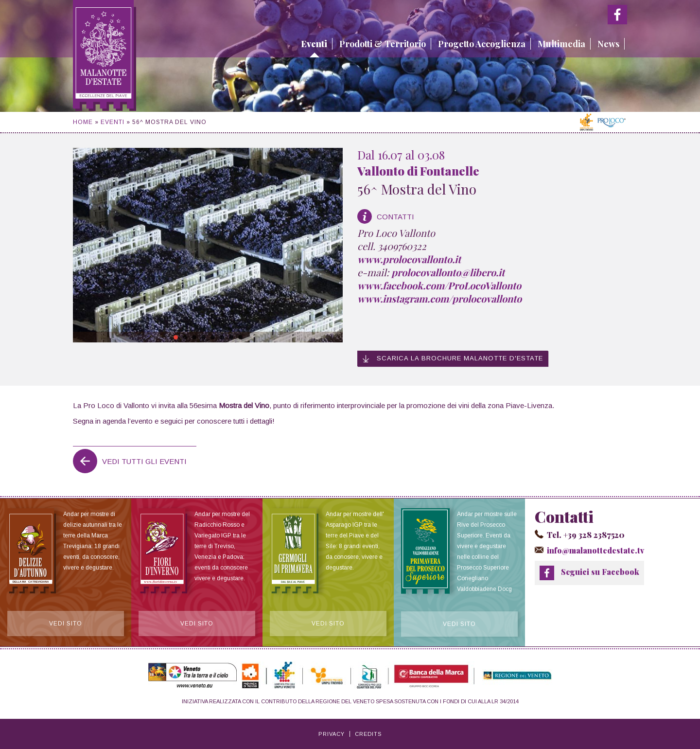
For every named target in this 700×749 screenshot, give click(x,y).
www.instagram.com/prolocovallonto (439, 298)
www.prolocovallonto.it (409, 259)
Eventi (314, 44)
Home (83, 122)
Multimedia (561, 44)
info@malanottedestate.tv (595, 550)
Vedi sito (66, 624)
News (608, 44)
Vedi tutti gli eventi (144, 461)
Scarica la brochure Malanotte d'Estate (453, 358)
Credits (368, 734)
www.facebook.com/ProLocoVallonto (439, 285)
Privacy (332, 734)
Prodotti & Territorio (383, 44)
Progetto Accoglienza (482, 44)
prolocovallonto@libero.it (448, 272)
